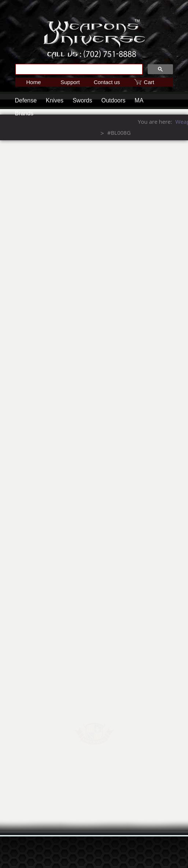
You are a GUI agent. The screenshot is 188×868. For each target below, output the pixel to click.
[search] (78, 69)
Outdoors (113, 100)
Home (33, 82)
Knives (55, 100)
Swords (82, 100)
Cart (149, 82)
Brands (24, 113)
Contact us (107, 82)
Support (70, 82)
